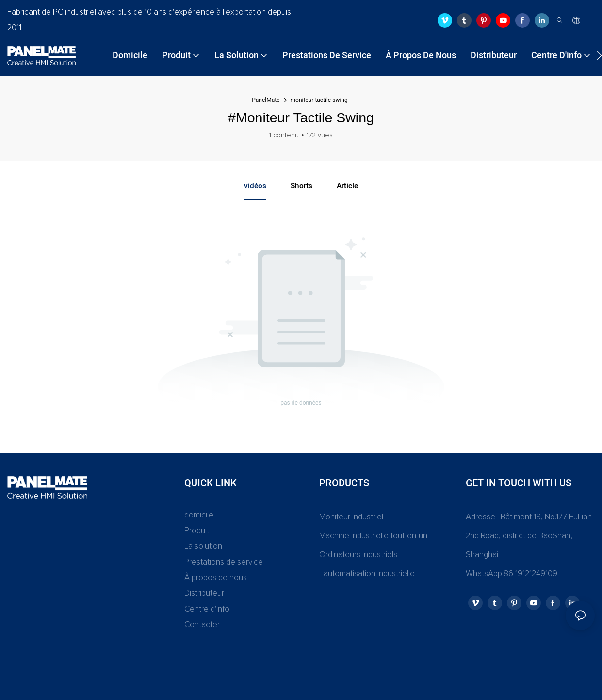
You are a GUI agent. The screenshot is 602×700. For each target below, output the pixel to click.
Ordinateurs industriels (358, 556)
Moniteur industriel (351, 518)
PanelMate (266, 100)
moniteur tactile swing (319, 100)
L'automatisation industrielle (367, 575)
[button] (599, 55)
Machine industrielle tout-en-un (373, 537)
